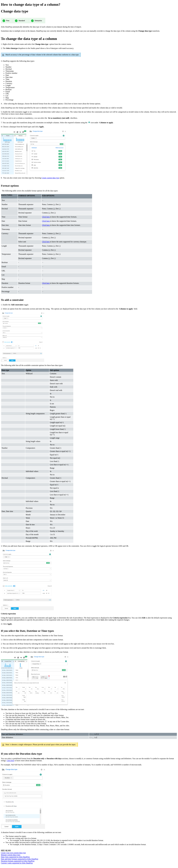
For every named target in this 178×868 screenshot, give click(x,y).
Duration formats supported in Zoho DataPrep (18, 861)
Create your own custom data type (13, 853)
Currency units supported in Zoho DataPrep (17, 863)
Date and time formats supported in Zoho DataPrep (20, 859)
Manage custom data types (11, 855)
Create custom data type (51, 178)
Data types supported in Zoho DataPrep (15, 857)
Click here (10, 761)
